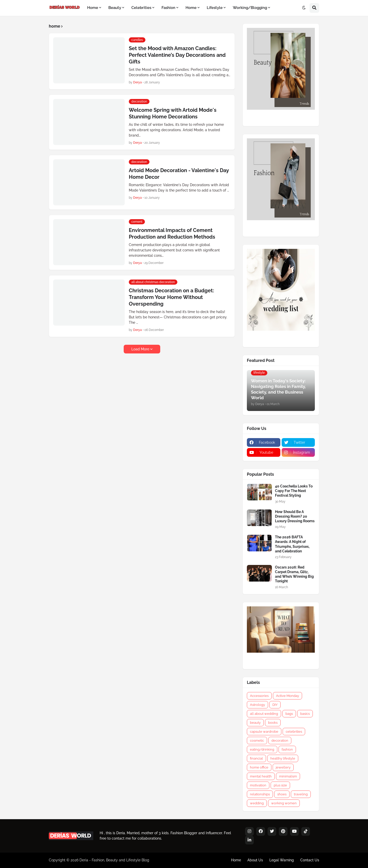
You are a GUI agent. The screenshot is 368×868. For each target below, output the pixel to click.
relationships (260, 794)
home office (259, 767)
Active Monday (287, 696)
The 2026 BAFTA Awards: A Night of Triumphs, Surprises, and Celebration (292, 544)
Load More (140, 349)
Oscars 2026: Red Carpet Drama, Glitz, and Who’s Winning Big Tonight (294, 574)
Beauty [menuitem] (115, 8)
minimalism (288, 776)
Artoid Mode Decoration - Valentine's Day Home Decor (179, 174)
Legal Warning (282, 860)
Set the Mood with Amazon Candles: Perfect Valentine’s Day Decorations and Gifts (177, 55)
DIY (275, 705)
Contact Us (310, 860)
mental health (261, 776)
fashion (287, 749)
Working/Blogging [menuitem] (250, 8)
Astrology (257, 705)
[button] (304, 8)
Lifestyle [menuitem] (215, 8)
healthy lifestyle (283, 758)
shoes (282, 794)
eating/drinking (262, 749)
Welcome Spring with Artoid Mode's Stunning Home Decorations (173, 113)
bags (289, 714)
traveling (301, 794)
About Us (255, 860)
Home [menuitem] (93, 8)
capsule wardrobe (264, 732)
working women (284, 803)
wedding (257, 803)
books (273, 723)
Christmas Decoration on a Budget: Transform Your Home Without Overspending (171, 297)
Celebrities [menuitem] (141, 8)
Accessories (259, 696)
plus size (280, 785)
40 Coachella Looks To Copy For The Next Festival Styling (294, 491)
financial (256, 758)
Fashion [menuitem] (168, 8)
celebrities (294, 732)
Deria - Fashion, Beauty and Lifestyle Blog (114, 860)
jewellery (283, 767)
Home (236, 860)
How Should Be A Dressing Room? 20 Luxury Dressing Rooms (295, 516)
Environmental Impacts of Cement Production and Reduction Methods (172, 233)
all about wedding (264, 714)
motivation (258, 785)
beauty (255, 723)
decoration (280, 741)
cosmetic (257, 741)
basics (305, 714)
